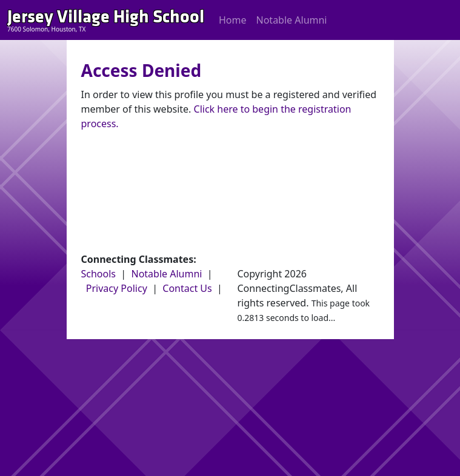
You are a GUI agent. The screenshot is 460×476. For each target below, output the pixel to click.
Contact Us (187, 288)
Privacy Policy (117, 288)
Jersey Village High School (106, 17)
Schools (99, 274)
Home (233, 20)
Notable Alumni (292, 20)
